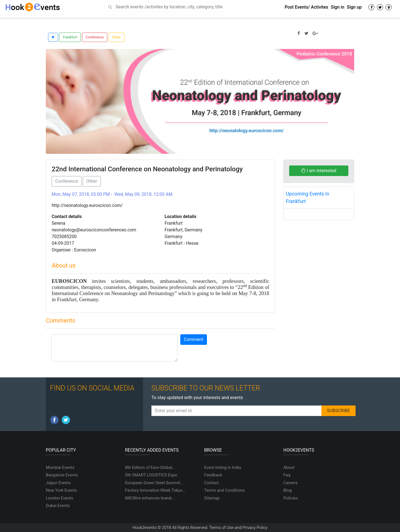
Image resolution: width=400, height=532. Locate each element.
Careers (291, 483)
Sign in (338, 7)
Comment (194, 339)
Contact (211, 483)
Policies (291, 498)
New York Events (61, 490)
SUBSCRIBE (338, 411)
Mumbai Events (60, 467)
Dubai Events (58, 506)
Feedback (213, 475)
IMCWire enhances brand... (150, 498)
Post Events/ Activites (307, 7)
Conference (95, 37)
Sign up (354, 7)
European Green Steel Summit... (154, 483)
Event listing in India (223, 467)
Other (116, 37)
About (289, 467)
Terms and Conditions (224, 490)
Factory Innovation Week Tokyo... (155, 490)
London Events (59, 498)
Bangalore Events (62, 475)
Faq (287, 475)
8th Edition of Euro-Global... (150, 467)
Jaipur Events (58, 483)
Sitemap (212, 498)
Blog (287, 490)
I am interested (319, 171)
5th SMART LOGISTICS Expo (151, 475)
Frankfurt (70, 37)
